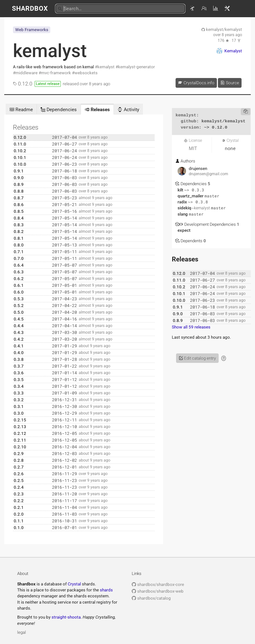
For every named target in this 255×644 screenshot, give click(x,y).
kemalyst (50, 51)
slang (183, 214)
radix (183, 202)
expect (184, 230)
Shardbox (30, 8)
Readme (21, 110)
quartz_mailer (191, 196)
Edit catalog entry (197, 358)
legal (22, 632)
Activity (128, 110)
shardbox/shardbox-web (158, 591)
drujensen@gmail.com (208, 174)
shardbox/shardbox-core (158, 584)
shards (106, 590)
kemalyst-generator (136, 67)
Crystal (74, 584)
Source (230, 83)
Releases (97, 110)
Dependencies (59, 110)
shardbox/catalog (151, 598)
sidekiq (194, 208)
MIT (193, 148)
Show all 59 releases (191, 327)
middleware (27, 73)
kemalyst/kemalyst (222, 29)
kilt (181, 190)
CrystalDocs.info (196, 83)
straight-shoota (66, 617)
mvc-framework (56, 73)
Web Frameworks (32, 30)
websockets (86, 73)
